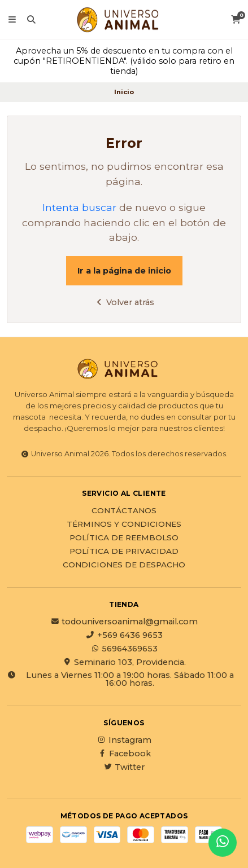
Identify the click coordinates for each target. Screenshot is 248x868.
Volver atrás (124, 302)
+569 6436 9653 (124, 635)
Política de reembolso (124, 538)
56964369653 (124, 649)
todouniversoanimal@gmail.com (124, 622)
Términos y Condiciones (124, 525)
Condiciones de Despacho (124, 565)
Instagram (124, 740)
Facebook (124, 754)
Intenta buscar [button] (79, 207)
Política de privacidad (124, 552)
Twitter (124, 767)
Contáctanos (124, 511)
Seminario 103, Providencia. (124, 662)
